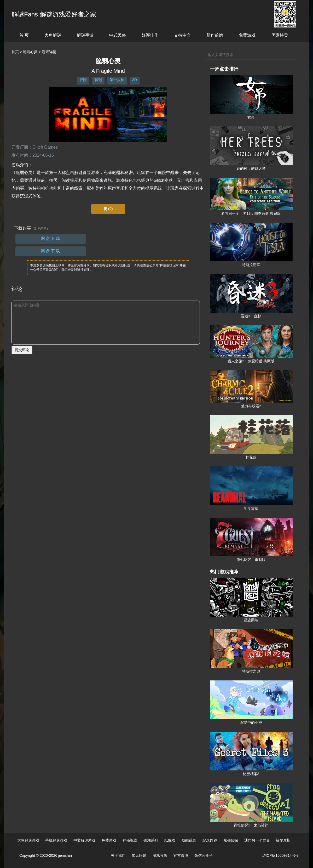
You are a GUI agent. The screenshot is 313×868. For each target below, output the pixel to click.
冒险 (83, 80)
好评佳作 (150, 35)
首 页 (24, 35)
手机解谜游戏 (56, 840)
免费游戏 (247, 35)
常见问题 (139, 855)
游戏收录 (160, 855)
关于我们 (118, 855)
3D (135, 80)
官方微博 (181, 855)
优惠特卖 (280, 35)
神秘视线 (130, 840)
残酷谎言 (189, 840)
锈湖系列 (151, 840)
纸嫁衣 (170, 840)
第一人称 (117, 80)
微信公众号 (204, 855)
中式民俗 (118, 35)
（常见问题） (40, 229)
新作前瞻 (215, 35)
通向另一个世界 (257, 840)
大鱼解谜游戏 (28, 840)
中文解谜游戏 (84, 840)
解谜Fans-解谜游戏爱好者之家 (54, 14)
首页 (15, 52)
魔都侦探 (231, 840)
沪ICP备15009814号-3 (280, 855)
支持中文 (182, 35)
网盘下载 (51, 238)
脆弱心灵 (30, 52)
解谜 (98, 80)
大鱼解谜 (53, 35)
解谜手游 (85, 35)
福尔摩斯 (283, 840)
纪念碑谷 (210, 840)
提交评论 (22, 350)
